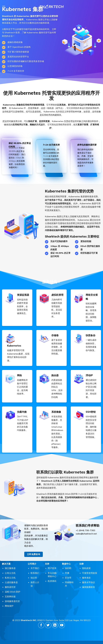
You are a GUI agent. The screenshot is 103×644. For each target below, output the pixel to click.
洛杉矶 (68, 568)
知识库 (34, 578)
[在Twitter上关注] (48, 625)
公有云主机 (10, 573)
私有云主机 (10, 578)
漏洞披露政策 (89, 587)
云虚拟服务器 (11, 582)
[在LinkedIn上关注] (55, 625)
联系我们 (35, 573)
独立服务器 (10, 568)
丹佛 (67, 573)
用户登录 (52, 568)
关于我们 (35, 568)
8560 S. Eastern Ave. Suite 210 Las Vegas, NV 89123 (64, 620)
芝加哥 (68, 578)
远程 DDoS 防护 (13, 592)
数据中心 (66, 564)
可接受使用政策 (90, 573)
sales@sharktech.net (86, 534)
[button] (4, 7)
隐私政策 (86, 568)
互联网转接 (10, 597)
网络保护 (9, 606)
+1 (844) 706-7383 (85, 530)
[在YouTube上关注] (62, 625)
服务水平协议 (89, 582)
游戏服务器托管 (12, 601)
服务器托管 (10, 587)
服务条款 (86, 578)
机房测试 (52, 581)
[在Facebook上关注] (41, 625)
